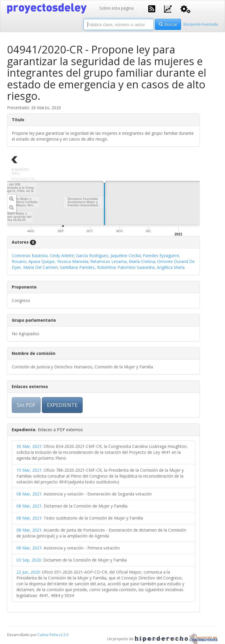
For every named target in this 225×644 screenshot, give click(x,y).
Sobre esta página (116, 8)
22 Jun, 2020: (29, 572)
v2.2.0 (63, 635)
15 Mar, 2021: (29, 470)
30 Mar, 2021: (29, 446)
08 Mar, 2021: (29, 494)
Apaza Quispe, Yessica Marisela (58, 261)
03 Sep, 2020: (29, 560)
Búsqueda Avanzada (201, 24)
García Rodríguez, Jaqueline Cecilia (108, 256)
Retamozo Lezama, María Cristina (123, 261)
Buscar (168, 24)
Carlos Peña (48, 635)
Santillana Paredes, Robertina (88, 267)
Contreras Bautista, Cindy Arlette (43, 256)
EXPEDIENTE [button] (62, 405)
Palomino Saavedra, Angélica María (151, 267)
